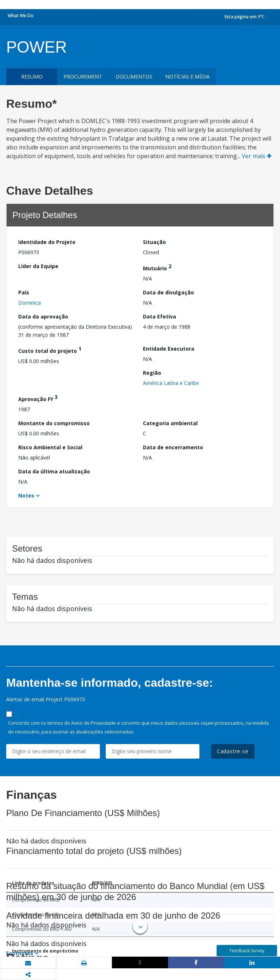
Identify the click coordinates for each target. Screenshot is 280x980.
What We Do (21, 16)
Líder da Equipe (38, 266)
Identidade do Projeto (47, 242)
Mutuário (157, 267)
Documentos (134, 77)
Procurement (83, 77)
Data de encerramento (173, 447)
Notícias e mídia (187, 77)
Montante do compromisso (54, 423)
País (24, 292)
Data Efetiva (160, 317)
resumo (32, 77)
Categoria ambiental (170, 423)
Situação (154, 242)
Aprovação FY (38, 398)
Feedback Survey (247, 951)
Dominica (30, 303)
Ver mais (257, 156)
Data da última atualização (54, 471)
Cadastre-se (233, 751)
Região (152, 373)
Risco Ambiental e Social (50, 447)
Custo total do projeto (50, 350)
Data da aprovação (43, 317)
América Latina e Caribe (171, 383)
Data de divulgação (168, 292)
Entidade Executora (169, 349)
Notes (26, 495)
